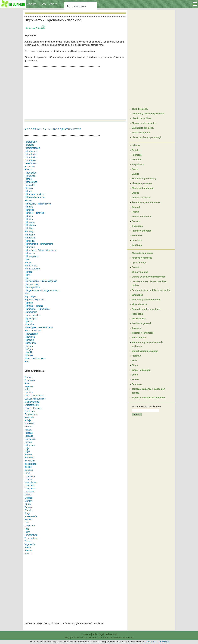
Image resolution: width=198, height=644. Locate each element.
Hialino (28, 170)
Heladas (29, 433)
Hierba (28, 262)
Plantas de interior (141, 217)
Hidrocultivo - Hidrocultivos (38, 204)
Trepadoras (138, 164)
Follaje (28, 420)
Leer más (150, 642)
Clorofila (29, 393)
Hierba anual (31, 266)
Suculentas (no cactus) (144, 179)
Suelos (135, 379)
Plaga (27, 513)
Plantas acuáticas (141, 198)
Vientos (28, 550)
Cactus (135, 174)
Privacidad (111, 634)
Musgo (28, 495)
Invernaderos (139, 319)
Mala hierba (30, 482)
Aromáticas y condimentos (146, 202)
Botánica (136, 267)
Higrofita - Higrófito (34, 306)
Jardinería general (141, 323)
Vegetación (30, 544)
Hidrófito (29, 219)
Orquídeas (137, 226)
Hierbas (28, 272)
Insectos (29, 470)
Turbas (28, 541)
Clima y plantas (140, 272)
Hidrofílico (29, 210)
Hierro (28, 275)
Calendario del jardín (143, 128)
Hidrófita (29, 216)
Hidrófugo (29, 232)
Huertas (28, 455)
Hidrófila (29, 207)
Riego (135, 365)
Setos (135, 375)
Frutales (136, 150)
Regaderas (30, 526)
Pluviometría (31, 516)
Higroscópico (31, 318)
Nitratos (28, 501)
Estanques (137, 295)
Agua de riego (139, 262)
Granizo (28, 427)
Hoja (27, 448)
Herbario (29, 436)
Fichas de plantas (141, 133)
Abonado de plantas (142, 253)
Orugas (28, 507)
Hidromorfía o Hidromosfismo (39, 244)
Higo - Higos (31, 296)
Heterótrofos (31, 163)
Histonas (29, 355)
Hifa (26, 278)
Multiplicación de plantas (145, 351)
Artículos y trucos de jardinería (148, 114)
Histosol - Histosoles (35, 358)
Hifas (27, 293)
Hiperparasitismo (33, 331)
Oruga (28, 504)
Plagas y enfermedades (144, 123)
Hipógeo (29, 349)
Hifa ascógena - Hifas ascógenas (41, 281)
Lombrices (30, 476)
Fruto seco (30, 424)
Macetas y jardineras (143, 333)
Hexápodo (30, 167)
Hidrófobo (29, 228)
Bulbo (27, 389)
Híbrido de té (31, 182)
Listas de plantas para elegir (147, 137)
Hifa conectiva (31, 284)
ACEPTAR (164, 642)
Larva (27, 473)
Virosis (28, 554)
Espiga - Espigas (33, 408)
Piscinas (136, 356)
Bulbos (135, 193)
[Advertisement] (51, 93)
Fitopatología (31, 414)
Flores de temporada (143, 188)
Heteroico (29, 145)
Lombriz (28, 479)
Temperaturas (31, 538)
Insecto (28, 467)
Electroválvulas (32, 402)
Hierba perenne (32, 269)
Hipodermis (30, 343)
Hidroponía (30, 247)
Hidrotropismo (31, 256)
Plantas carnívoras (142, 231)
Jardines (136, 328)
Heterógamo (31, 142)
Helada (28, 430)
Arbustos (137, 160)
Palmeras (137, 155)
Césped (136, 207)
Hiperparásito (31, 334)
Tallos (27, 532)
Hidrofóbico (30, 225)
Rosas (135, 169)
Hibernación (30, 173)
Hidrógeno (30, 235)
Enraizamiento (32, 405)
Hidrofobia (30, 222)
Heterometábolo (32, 148)
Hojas (27, 451)
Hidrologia (29, 241)
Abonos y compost (142, 258)
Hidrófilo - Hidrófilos (34, 213)
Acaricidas (30, 380)
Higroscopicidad (32, 315)
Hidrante (29, 191)
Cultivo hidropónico (34, 396)
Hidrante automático (34, 194)
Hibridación (30, 176)
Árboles (136, 145)
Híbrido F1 (30, 185)
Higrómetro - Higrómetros (37, 309)
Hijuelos (28, 321)
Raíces (28, 519)
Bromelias (137, 235)
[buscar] (80, 6)
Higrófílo (29, 303)
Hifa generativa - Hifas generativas (42, 290)
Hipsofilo (29, 352)
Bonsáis (136, 221)
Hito (26, 362)
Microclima (30, 492)
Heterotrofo (30, 160)
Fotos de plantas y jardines (146, 309)
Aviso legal (98, 634)
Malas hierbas (139, 338)
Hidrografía (30, 238)
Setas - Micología (141, 370)
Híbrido (28, 179)
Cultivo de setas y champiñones (149, 277)
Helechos (137, 240)
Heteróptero (30, 151)
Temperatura (31, 535)
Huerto (135, 212)
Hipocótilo (29, 340)
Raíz (27, 523)
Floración (29, 417)
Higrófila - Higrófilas (34, 300)
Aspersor (29, 386)
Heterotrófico (31, 157)
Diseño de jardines (142, 118)
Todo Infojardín (140, 109)
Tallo (27, 529)
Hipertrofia (30, 337)
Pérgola (28, 510)
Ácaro (27, 383)
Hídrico (28, 201)
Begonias (137, 245)
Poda (134, 360)
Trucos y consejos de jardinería (148, 398)
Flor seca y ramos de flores (146, 300)
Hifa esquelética (32, 287)
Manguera (29, 485)
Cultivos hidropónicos (35, 399)
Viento (28, 547)
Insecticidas (30, 464)
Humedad (29, 458)
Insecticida (30, 461)
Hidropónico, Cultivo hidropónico (40, 250)
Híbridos (29, 188)
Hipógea (29, 346)
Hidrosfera (30, 253)
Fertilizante (30, 411)
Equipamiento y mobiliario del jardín (151, 290)
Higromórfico (31, 312)
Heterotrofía (30, 154)
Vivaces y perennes (142, 183)
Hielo (27, 259)
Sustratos (137, 384)
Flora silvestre (139, 304)
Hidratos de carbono (34, 197)
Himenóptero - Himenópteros (39, 327)
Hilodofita (29, 324)
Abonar (28, 377)
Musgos (28, 498)
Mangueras (30, 488)
